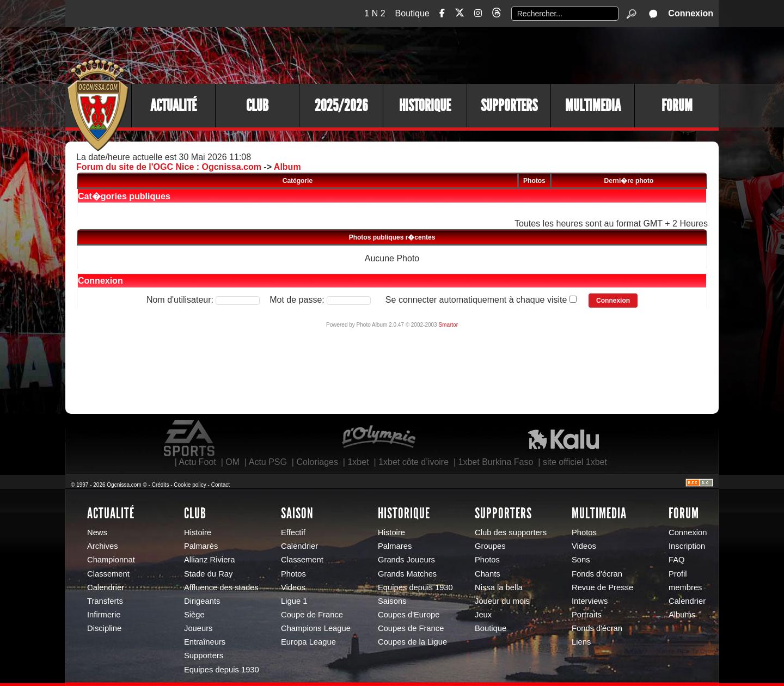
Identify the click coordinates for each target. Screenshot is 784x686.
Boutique (412, 13)
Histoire (198, 532)
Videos (293, 587)
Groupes (490, 546)
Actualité (173, 106)
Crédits (161, 485)
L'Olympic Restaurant (378, 438)
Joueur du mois (502, 601)
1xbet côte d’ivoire (414, 462)
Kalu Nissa (563, 438)
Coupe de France (312, 615)
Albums (682, 615)
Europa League (308, 642)
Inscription (687, 546)
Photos (293, 574)
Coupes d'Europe (409, 615)
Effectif (293, 532)
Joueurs (198, 628)
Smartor (448, 325)
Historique (425, 106)
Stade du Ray (208, 574)
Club (257, 106)
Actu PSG (268, 462)
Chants (488, 574)
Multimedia (593, 106)
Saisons (392, 601)
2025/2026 (341, 106)
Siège (194, 615)
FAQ (677, 560)
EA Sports (190, 438)
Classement (108, 574)
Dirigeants (202, 601)
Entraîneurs (205, 642)
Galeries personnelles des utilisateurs (156, 211)
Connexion (691, 13)
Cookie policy (190, 485)
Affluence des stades (221, 587)
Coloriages (317, 462)
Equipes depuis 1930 (222, 670)
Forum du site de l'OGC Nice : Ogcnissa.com (169, 167)
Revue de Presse (602, 587)
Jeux (483, 615)
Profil (678, 574)
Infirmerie (104, 615)
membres (685, 587)
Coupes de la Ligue (412, 642)
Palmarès (201, 546)
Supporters (509, 106)
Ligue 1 (294, 601)
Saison (297, 513)
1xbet (358, 462)
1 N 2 (375, 13)
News (97, 532)
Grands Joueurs (406, 560)
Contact (220, 485)
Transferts (105, 601)
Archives (103, 546)
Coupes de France (411, 628)
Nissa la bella (499, 587)
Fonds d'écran (597, 574)
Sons (581, 560)
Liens (581, 642)
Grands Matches (407, 574)
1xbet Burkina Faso (496, 462)
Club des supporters (511, 532)
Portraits (587, 615)
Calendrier (106, 587)
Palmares (395, 546)
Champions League (316, 628)
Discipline (104, 628)
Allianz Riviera (209, 560)
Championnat (111, 560)
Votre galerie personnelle (296, 211)
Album (287, 167)
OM (232, 462)
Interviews (590, 601)
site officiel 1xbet (575, 462)
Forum (677, 106)
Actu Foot (197, 462)
